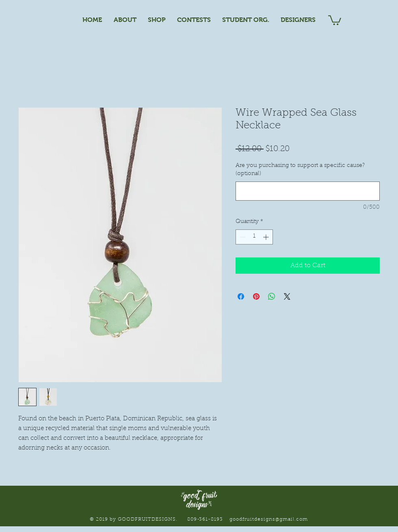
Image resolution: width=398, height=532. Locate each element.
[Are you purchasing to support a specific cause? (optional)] (308, 191)
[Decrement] (242, 237)
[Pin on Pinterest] (256, 296)
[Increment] (267, 237)
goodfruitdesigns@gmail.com (268, 519)
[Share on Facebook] (241, 296)
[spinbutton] (254, 237)
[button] (335, 20)
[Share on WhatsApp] (272, 296)
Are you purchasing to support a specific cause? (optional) (300, 170)
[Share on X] (287, 296)
